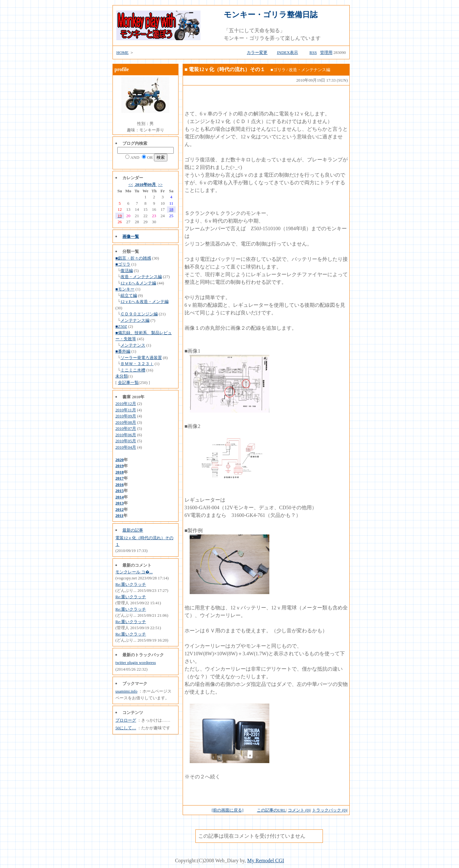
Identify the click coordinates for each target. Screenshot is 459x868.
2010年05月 (126, 441)
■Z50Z (121, 326)
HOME (122, 52)
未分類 (122, 376)
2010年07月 (126, 428)
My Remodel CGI (266, 861)
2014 (120, 497)
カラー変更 (257, 52)
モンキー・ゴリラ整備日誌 (271, 15)
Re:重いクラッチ (131, 584)
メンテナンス (133, 345)
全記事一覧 (128, 383)
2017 (120, 478)
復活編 (127, 271)
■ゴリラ (123, 264)
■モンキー (125, 289)
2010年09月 (146, 184)
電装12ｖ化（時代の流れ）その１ (227, 69)
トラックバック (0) (329, 810)
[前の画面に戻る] (228, 810)
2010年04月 (126, 447)
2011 (119, 515)
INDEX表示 (288, 52)
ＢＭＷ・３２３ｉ (137, 364)
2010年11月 (126, 410)
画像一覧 (131, 236)
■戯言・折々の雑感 (133, 258)
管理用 (326, 52)
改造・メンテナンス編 (141, 277)
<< (131, 184)
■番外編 (123, 351)
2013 (120, 503)
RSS (313, 52)
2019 (120, 466)
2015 (120, 491)
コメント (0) (299, 810)
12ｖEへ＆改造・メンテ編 (145, 302)
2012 (120, 509)
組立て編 (129, 295)
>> (160, 184)
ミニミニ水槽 (133, 370)
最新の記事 (133, 530)
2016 (120, 485)
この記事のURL (271, 810)
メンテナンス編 (135, 320)
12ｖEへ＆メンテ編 (138, 283)
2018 (120, 472)
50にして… (126, 728)
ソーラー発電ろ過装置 (141, 358)
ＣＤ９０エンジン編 (139, 314)
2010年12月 (126, 404)
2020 (120, 460)
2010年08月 (126, 422)
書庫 (127, 397)
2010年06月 (126, 435)
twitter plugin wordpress (136, 662)
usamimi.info (126, 691)
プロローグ (126, 720)
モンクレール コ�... (134, 572)
